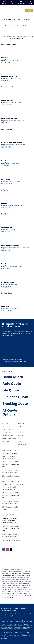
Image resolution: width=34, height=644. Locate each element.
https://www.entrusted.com (10, 60)
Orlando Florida (7, 589)
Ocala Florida (24, 587)
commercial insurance (25, 573)
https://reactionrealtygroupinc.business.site (15, 248)
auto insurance (13, 571)
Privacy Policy (14, 608)
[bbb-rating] (7, 557)
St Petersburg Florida (13, 593)
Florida (18, 575)
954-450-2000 (6, 232)
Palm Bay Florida (17, 589)
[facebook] (4, 549)
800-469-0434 (6, 123)
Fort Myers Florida (26, 581)
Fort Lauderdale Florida (14, 581)
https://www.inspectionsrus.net (11, 102)
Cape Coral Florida (16, 577)
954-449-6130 (6, 208)
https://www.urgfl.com (9, 229)
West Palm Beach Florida (19, 595)
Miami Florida (6, 587)
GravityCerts (11, 616)
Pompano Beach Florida (14, 591)
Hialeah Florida (18, 583)
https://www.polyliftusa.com (10, 181)
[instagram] (7, 549)
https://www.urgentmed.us (10, 308)
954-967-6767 (6, 250)
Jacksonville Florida (13, 585)
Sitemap (15, 610)
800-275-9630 (6, 311)
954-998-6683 (6, 287)
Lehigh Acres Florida (25, 585)
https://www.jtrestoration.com (11, 78)
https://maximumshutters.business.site (14, 145)
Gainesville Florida (8, 583)
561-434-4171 (6, 165)
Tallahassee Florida (25, 593)
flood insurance (23, 571)
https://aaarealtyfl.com (9, 285)
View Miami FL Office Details (11, 476)
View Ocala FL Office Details (11, 540)
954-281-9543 (6, 268)
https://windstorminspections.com (13, 121)
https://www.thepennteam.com (12, 266)
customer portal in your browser (17, 361)
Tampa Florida (7, 595)
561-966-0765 (6, 62)
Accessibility (5, 608)
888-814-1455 (6, 81)
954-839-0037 (6, 147)
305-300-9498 (6, 105)
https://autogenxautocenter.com (12, 205)
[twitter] (11, 549)
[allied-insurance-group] (5, 7)
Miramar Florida (15, 587)
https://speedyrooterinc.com (11, 163)
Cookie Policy (24, 608)
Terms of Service (6, 610)
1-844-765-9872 (7, 184)
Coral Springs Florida (13, 579)
